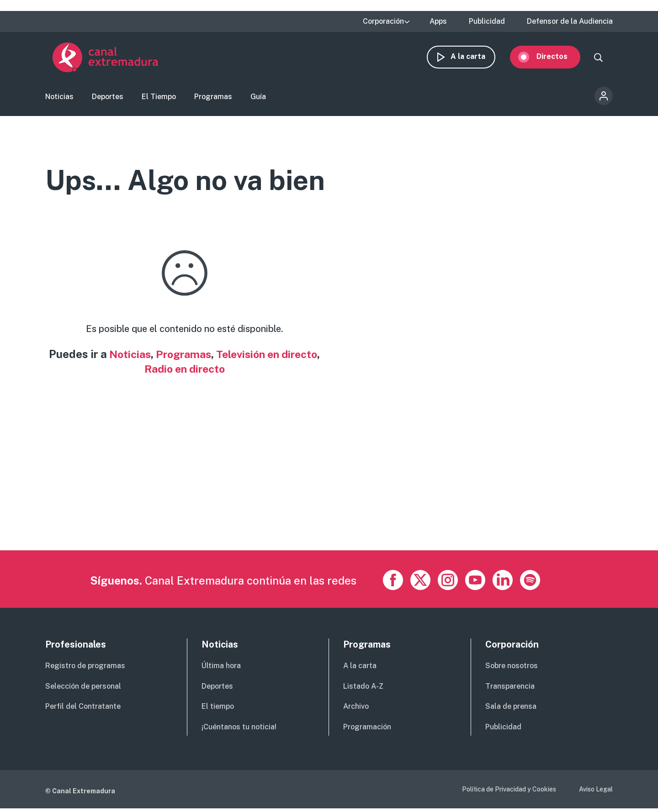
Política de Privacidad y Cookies (509, 793)
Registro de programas (85, 669)
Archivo (356, 710)
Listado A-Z (363, 689)
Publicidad (487, 21)
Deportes (108, 98)
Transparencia (510, 689)
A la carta (475, 58)
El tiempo (218, 710)
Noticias (59, 98)
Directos (559, 58)
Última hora (221, 669)
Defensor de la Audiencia (570, 21)
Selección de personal (83, 689)
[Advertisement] (319, 490)
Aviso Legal (596, 793)
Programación (367, 730)
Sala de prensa (511, 710)
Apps (438, 21)
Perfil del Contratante (83, 710)
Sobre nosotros (512, 669)
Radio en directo (206, 372)
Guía (258, 98)
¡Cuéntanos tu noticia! (239, 730)
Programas (213, 98)
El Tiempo (159, 98)
